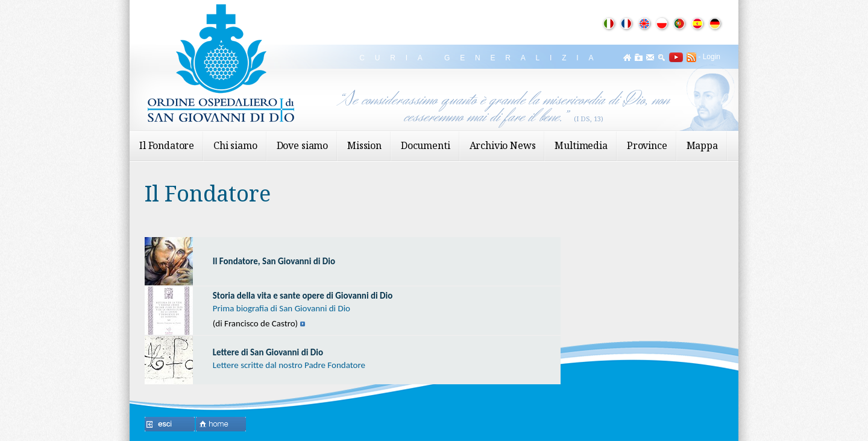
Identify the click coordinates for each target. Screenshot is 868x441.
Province (647, 145)
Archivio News (503, 145)
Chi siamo (235, 145)
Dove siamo (302, 145)
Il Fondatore (167, 145)
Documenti (426, 145)
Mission (364, 145)
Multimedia (581, 145)
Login (712, 57)
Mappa (702, 145)
